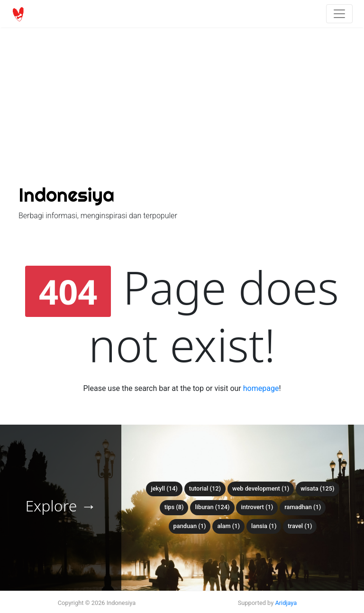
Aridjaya (286, 603)
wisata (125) (317, 488)
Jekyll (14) (164, 488)
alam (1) (228, 526)
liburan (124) (212, 507)
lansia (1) (264, 526)
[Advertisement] (182, 71)
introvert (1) (257, 507)
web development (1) (261, 488)
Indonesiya (66, 195)
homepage (261, 388)
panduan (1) (190, 526)
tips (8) (174, 507)
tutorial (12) (205, 488)
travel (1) (300, 526)
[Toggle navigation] (339, 14)
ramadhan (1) (303, 507)
